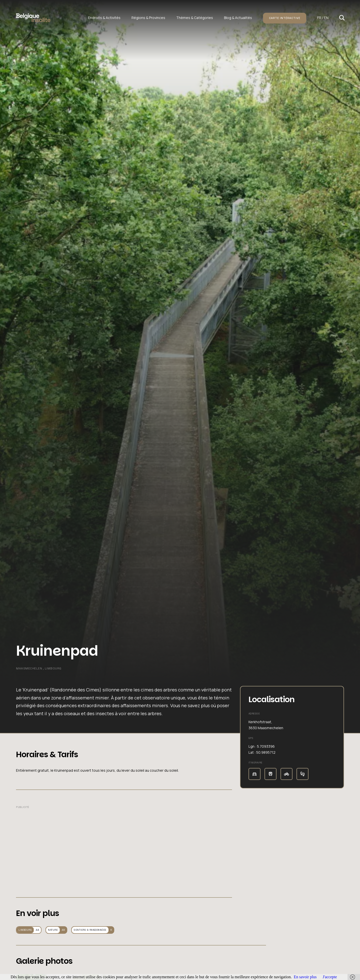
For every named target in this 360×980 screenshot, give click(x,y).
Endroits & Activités (104, 18)
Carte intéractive (285, 18)
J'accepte (330, 977)
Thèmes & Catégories (195, 18)
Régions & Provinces (148, 18)
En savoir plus (305, 977)
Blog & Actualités (238, 18)
